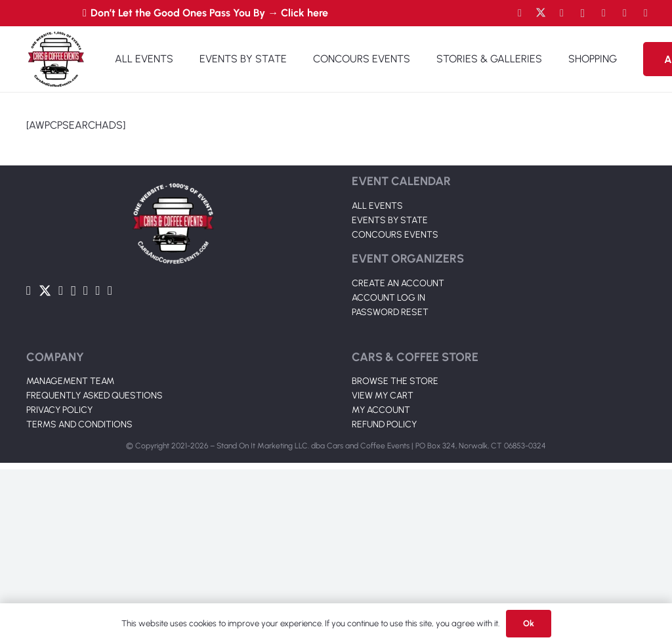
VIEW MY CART (383, 570)
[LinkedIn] (604, 13)
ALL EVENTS (377, 206)
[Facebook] (520, 13)
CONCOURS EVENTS (395, 235)
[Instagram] (583, 13)
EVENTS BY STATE (390, 220)
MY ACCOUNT (381, 585)
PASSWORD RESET (390, 312)
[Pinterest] (646, 13)
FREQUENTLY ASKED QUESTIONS (94, 570)
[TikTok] (625, 13)
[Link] (56, 59)
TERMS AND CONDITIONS (79, 599)
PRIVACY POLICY (59, 585)
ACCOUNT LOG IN (388, 298)
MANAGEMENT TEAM (70, 556)
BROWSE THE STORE (395, 556)
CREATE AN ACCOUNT (398, 283)
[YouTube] (562, 13)
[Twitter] (541, 13)
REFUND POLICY (384, 599)
